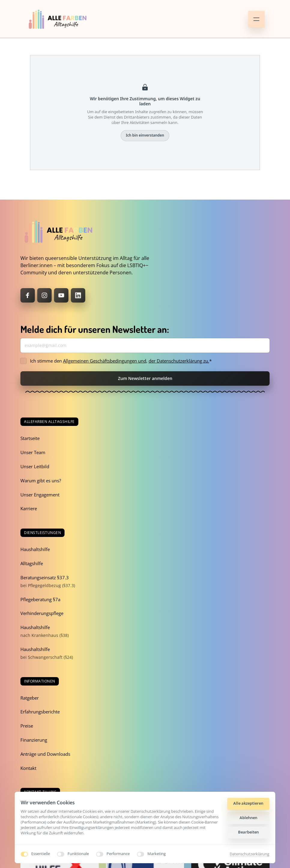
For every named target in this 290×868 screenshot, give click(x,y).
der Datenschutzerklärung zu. (179, 361)
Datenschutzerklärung (249, 854)
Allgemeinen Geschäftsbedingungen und (105, 361)
